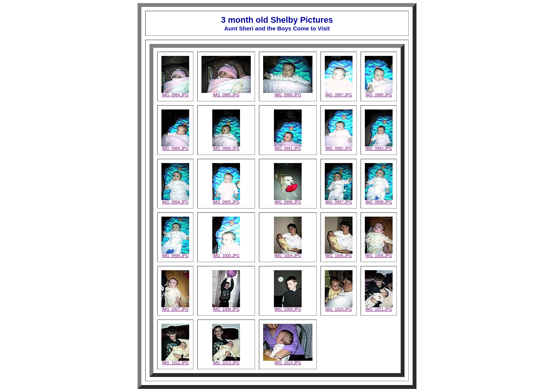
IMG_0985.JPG (226, 93)
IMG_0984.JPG (175, 93)
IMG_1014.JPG (288, 361)
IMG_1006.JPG (379, 254)
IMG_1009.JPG (288, 308)
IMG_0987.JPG (339, 93)
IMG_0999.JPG (175, 254)
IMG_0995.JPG (226, 200)
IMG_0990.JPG (226, 147)
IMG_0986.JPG (288, 93)
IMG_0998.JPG (379, 200)
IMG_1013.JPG (226, 361)
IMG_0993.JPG (379, 147)
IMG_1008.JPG (226, 308)
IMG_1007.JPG (175, 308)
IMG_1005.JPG (339, 254)
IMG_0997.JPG (339, 200)
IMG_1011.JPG (379, 308)
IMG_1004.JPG (288, 254)
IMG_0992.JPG (339, 147)
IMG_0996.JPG (288, 200)
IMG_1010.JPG (339, 308)
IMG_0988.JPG (379, 93)
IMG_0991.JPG (288, 147)
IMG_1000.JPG (226, 254)
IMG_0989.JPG (175, 147)
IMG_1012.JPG (175, 361)
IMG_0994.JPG (175, 200)
